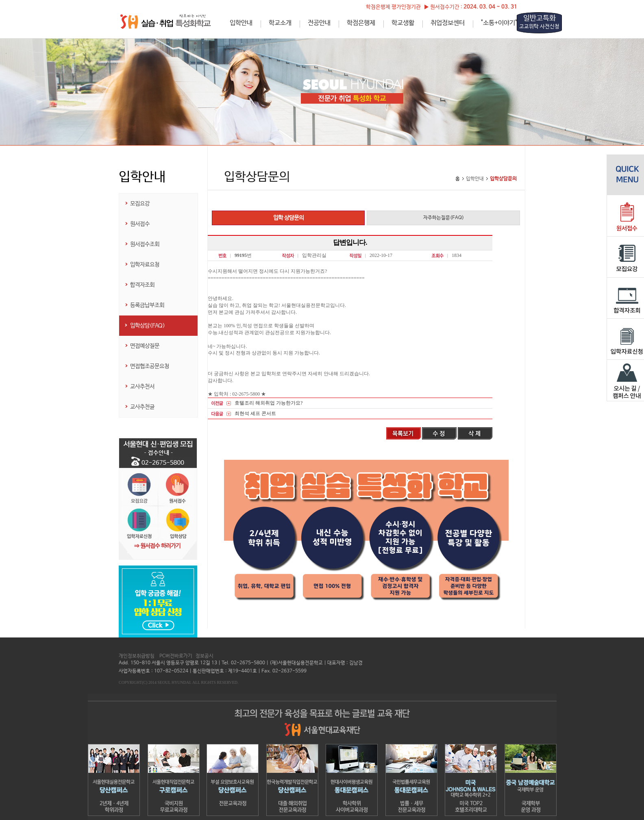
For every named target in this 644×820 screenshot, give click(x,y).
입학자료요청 (145, 265)
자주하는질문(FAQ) (444, 218)
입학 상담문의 (288, 218)
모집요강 (140, 204)
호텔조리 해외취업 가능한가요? (269, 403)
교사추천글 (142, 407)
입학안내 (241, 23)
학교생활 (403, 23)
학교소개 (280, 23)
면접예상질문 (145, 346)
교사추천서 (142, 387)
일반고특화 (539, 22)
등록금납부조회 (147, 305)
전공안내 (319, 23)
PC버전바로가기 (176, 656)
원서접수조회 (145, 244)
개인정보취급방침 (137, 656)
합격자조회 (142, 285)
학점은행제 (361, 23)
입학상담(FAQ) (148, 326)
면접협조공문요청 (150, 366)
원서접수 (140, 224)
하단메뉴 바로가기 (0, 0)
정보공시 (205, 656)
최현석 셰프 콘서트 (255, 413)
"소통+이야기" (499, 23)
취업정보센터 (448, 23)
